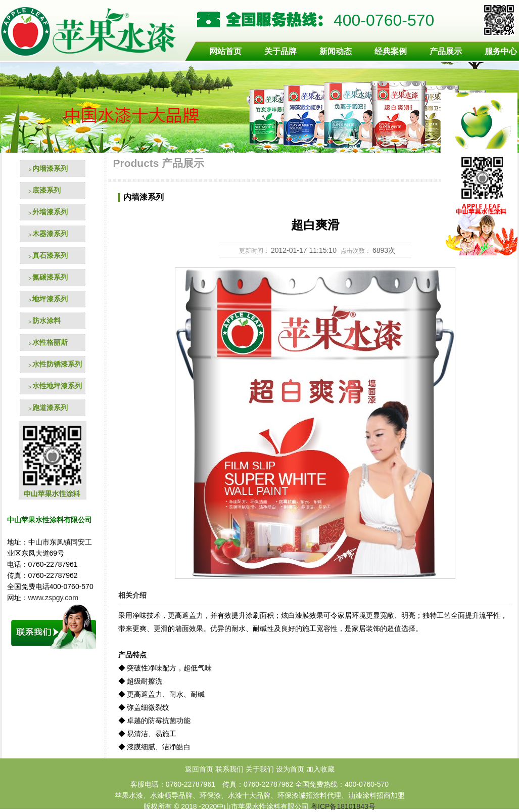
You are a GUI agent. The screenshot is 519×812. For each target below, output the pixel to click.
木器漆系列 (50, 234)
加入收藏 (320, 769)
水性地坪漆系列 (57, 386)
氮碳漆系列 (50, 277)
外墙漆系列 (50, 212)
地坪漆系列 (50, 299)
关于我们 (260, 769)
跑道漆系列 (50, 408)
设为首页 (290, 769)
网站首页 (225, 51)
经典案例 (391, 51)
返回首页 (199, 769)
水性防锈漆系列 (57, 364)
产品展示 (446, 51)
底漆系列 (46, 190)
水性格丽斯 (50, 342)
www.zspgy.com (54, 598)
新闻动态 (336, 51)
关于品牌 (280, 51)
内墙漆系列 (50, 168)
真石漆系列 (50, 255)
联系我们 (229, 769)
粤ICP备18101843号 (343, 806)
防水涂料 (46, 321)
